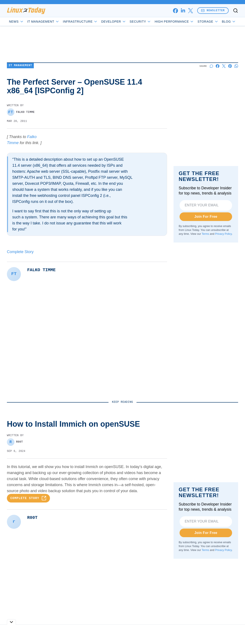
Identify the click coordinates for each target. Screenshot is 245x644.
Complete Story (20, 252)
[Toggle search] (236, 11)
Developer (113, 22)
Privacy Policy (223, 234)
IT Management (43, 22)
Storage (208, 22)
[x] (190, 11)
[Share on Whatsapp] (236, 66)
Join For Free (206, 217)
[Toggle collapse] (11, 622)
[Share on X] (224, 66)
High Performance (174, 22)
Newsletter (213, 10)
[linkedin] (183, 11)
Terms (205, 234)
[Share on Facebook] (218, 66)
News (16, 22)
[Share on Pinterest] (230, 66)
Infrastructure (80, 22)
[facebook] (175, 11)
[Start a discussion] (211, 66)
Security (140, 22)
